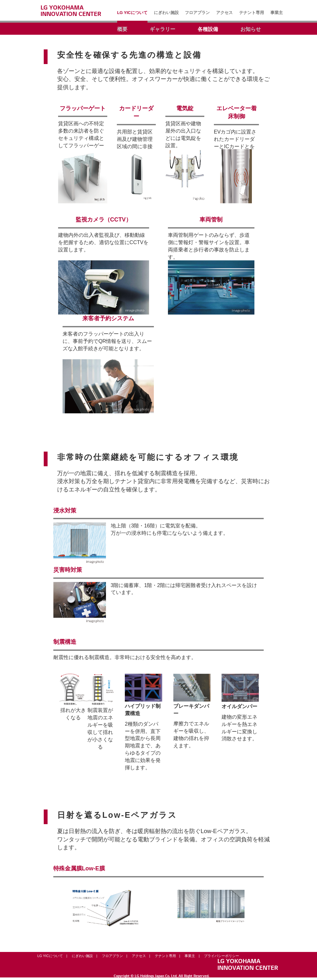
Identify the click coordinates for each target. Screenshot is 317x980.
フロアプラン (112, 956)
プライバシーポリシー (222, 956)
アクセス (139, 956)
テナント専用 (165, 956)
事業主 (190, 956)
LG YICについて (50, 956)
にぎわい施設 (82, 956)
